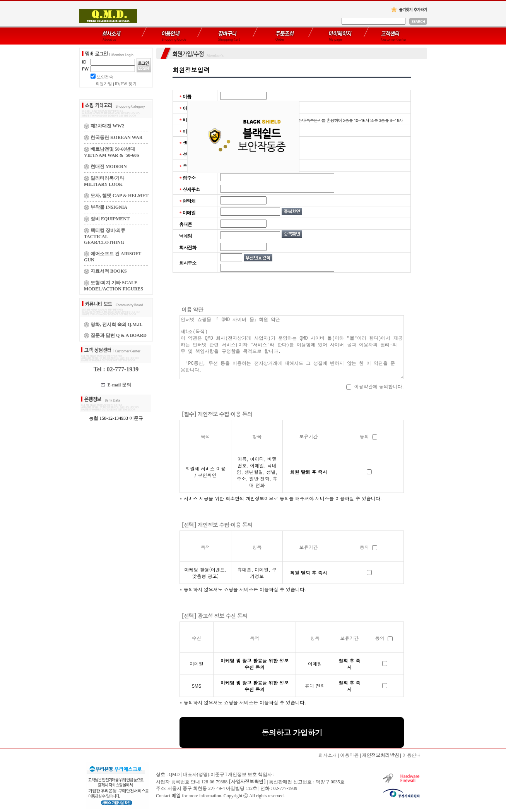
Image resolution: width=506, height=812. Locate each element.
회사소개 (328, 755)
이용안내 (412, 755)
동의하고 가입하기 (292, 732)
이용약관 (349, 755)
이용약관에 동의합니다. (375, 386)
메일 (176, 795)
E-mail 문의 (116, 385)
